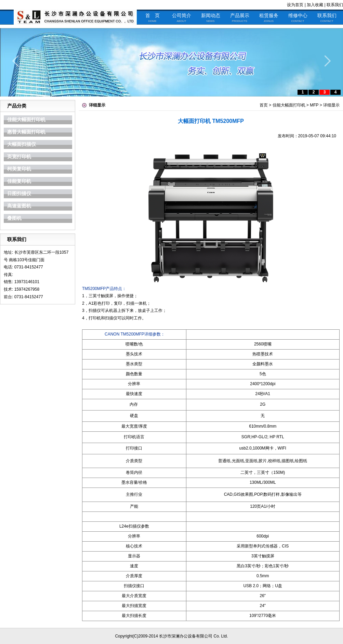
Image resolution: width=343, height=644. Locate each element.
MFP (314, 105)
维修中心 (298, 18)
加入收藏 (315, 5)
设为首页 (295, 5)
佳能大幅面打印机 (289, 105)
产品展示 (240, 18)
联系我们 (335, 5)
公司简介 (182, 18)
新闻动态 (211, 18)
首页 (264, 105)
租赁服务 (269, 18)
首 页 (153, 18)
